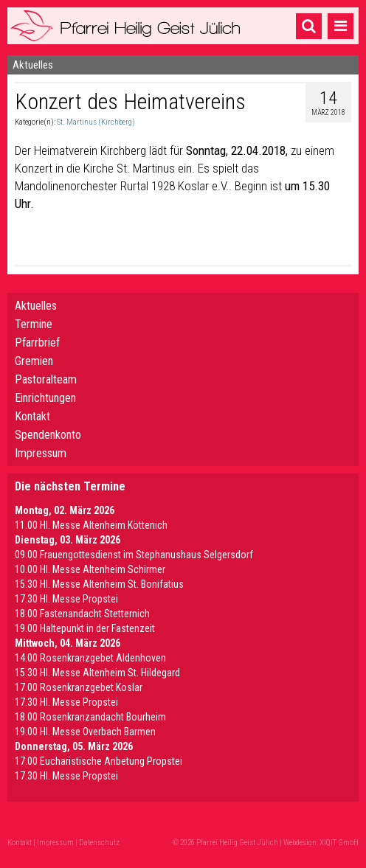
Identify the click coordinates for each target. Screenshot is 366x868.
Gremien (34, 361)
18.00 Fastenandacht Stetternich (82, 614)
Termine (34, 324)
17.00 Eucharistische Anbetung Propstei (99, 761)
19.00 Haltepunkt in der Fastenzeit (85, 628)
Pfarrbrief (37, 343)
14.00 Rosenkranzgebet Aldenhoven (90, 658)
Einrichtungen (45, 398)
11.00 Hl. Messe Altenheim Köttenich (91, 525)
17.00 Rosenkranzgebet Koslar (79, 687)
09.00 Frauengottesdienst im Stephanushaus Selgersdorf (134, 555)
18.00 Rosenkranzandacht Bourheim (90, 717)
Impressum (41, 453)
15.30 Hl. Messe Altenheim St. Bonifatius (99, 584)
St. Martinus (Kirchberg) (96, 122)
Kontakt (32, 416)
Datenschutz (99, 843)
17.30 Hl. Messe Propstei (66, 599)
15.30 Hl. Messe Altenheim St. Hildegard (97, 673)
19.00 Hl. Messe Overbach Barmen (85, 732)
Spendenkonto (48, 435)
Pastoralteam (46, 379)
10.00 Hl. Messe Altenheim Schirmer (90, 569)
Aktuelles (36, 306)
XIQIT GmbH (339, 843)
